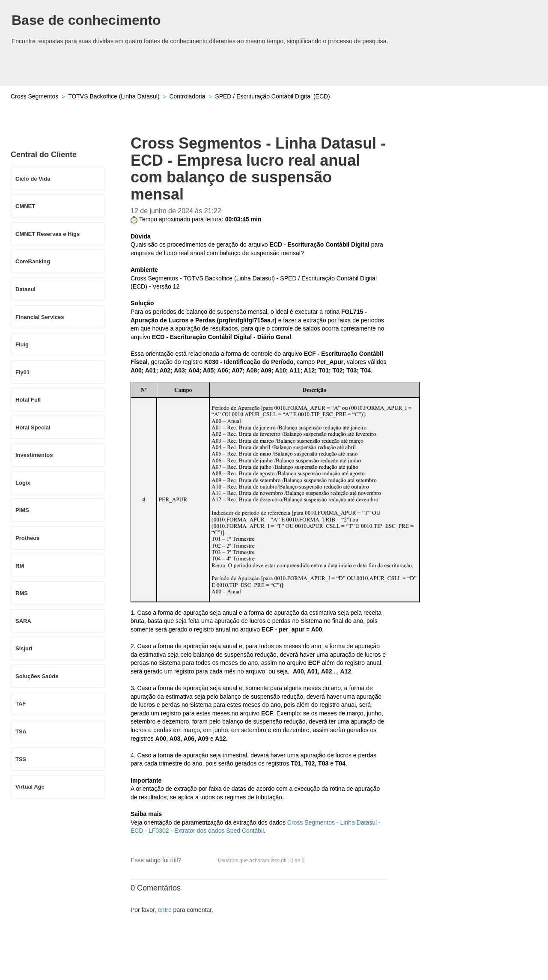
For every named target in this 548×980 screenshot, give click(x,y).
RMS (22, 593)
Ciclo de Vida (33, 179)
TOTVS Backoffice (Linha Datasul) (114, 96)
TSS (21, 759)
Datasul (25, 289)
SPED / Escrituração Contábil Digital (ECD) (272, 96)
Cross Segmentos (34, 96)
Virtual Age (30, 787)
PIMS (22, 510)
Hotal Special (33, 427)
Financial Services (40, 317)
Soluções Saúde (37, 676)
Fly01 (22, 372)
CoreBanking (33, 261)
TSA (21, 731)
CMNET (25, 206)
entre (165, 910)
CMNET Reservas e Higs (48, 234)
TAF (21, 704)
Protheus (27, 538)
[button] (192, 861)
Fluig (22, 344)
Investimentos (34, 455)
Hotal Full (28, 400)
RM (20, 566)
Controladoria (187, 96)
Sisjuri (24, 648)
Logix (23, 483)
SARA (23, 621)
